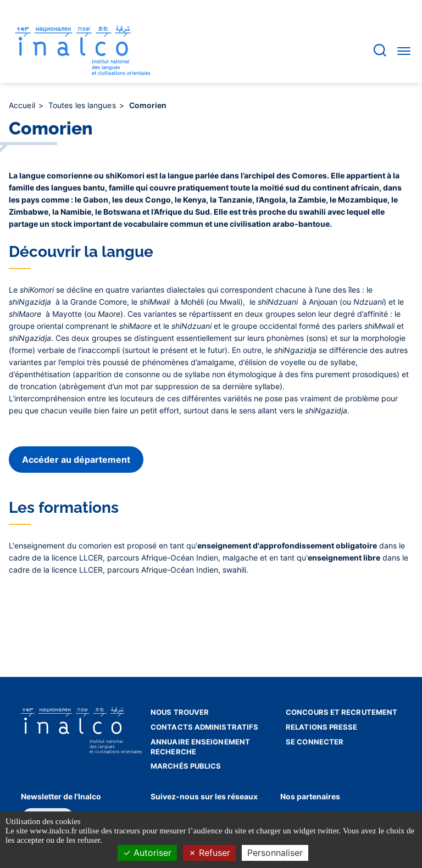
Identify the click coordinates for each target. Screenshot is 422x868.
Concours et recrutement (342, 712)
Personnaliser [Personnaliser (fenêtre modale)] (275, 853)
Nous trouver (180, 712)
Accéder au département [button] (76, 460)
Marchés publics (186, 766)
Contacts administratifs (204, 727)
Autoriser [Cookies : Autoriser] (147, 853)
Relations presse (322, 727)
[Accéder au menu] (404, 51)
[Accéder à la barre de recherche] (380, 50)
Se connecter (315, 742)
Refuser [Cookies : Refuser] (209, 853)
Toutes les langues (83, 105)
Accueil (23, 105)
